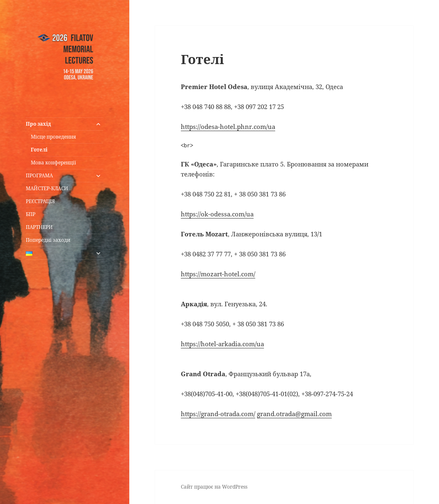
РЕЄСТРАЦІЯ (40, 201)
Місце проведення (53, 137)
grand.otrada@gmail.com (294, 414)
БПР (31, 214)
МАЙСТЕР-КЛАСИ (47, 188)
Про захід (38, 124)
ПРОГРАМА (39, 175)
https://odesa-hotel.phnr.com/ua (228, 127)
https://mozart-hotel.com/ (218, 274)
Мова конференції (53, 163)
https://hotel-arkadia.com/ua (222, 344)
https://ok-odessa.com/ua (217, 214)
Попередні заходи (48, 240)
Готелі (39, 150)
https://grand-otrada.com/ (218, 414)
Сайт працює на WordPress (214, 487)
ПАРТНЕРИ (39, 227)
